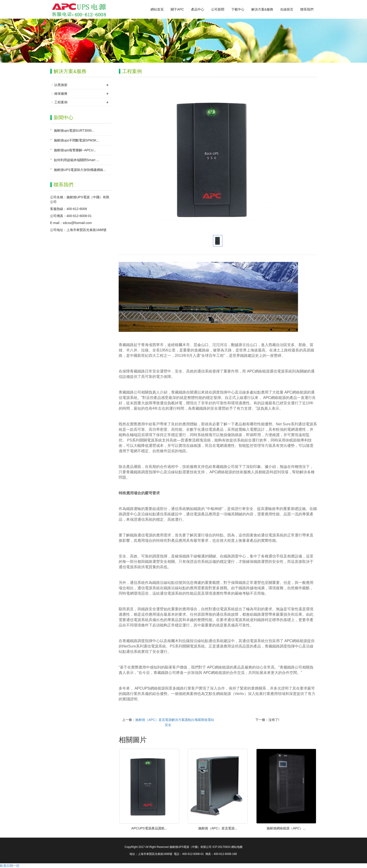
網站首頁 (157, 9)
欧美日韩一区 (10, 866)
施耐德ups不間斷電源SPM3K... (77, 140)
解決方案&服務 (262, 9)
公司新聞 (218, 9)
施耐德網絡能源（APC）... (286, 828)
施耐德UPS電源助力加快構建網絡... (80, 170)
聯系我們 (307, 9)
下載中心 (238, 9)
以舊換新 (61, 85)
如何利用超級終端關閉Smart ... (76, 160)
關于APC (177, 9)
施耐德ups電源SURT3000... (74, 130)
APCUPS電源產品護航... (149, 828)
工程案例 (61, 102)
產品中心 (198, 9)
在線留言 (287, 9)
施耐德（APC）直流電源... (218, 828)
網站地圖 (237, 847)
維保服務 (61, 94)
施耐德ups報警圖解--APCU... (75, 150)
